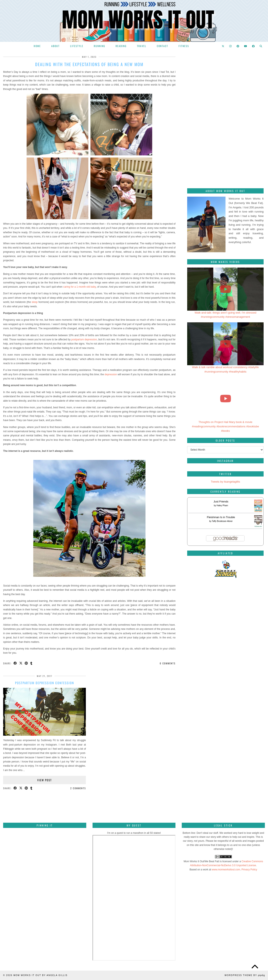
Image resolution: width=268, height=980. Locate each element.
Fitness (184, 46)
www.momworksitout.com (226, 870)
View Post (44, 780)
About (55, 46)
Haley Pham (222, 505)
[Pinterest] (238, 46)
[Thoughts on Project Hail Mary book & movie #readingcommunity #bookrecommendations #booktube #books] (225, 399)
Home (37, 46)
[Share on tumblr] (32, 663)
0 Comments (168, 663)
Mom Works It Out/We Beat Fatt (201, 861)
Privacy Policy (249, 870)
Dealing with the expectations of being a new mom (89, 64)
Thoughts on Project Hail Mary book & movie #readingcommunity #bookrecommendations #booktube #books (225, 426)
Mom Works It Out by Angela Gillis (40, 975)
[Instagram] (231, 46)
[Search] (261, 46)
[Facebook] (254, 46)
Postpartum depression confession (45, 683)
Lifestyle (77, 46)
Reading (121, 46)
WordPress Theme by (245, 975)
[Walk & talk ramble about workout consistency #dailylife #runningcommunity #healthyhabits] (225, 344)
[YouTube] (246, 46)
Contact (162, 46)
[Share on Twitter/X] (21, 663)
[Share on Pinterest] (27, 663)
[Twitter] (223, 46)
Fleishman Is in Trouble (221, 517)
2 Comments (78, 788)
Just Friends (221, 502)
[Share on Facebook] (15, 663)
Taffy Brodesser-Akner (222, 521)
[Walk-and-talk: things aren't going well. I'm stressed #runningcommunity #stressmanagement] (225, 289)
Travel (142, 46)
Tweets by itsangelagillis (225, 482)
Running (99, 46)
